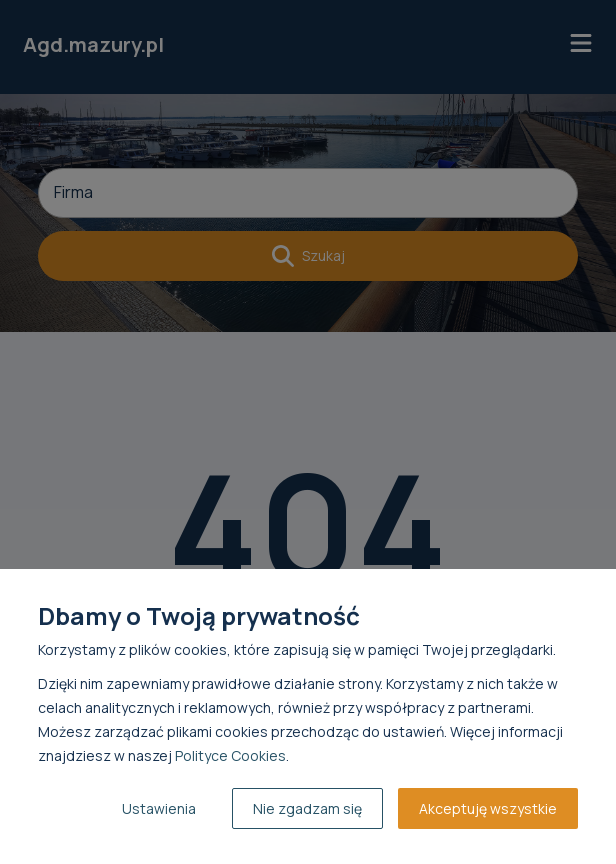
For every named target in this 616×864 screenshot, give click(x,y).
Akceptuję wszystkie (488, 808)
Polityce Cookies (230, 755)
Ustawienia (159, 808)
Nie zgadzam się (307, 808)
